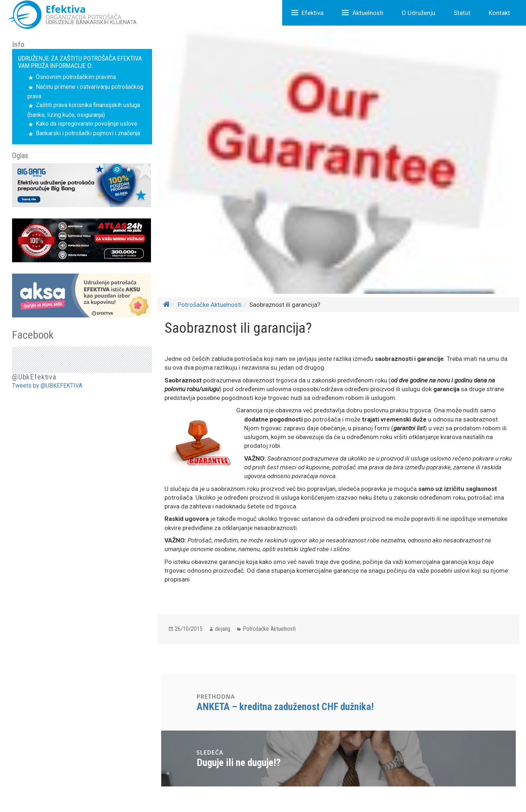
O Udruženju (419, 13)
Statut (462, 13)
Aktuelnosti (368, 13)
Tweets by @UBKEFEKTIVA (47, 386)
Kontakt (499, 13)
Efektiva (313, 13)
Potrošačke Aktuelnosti (210, 305)
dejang (223, 629)
